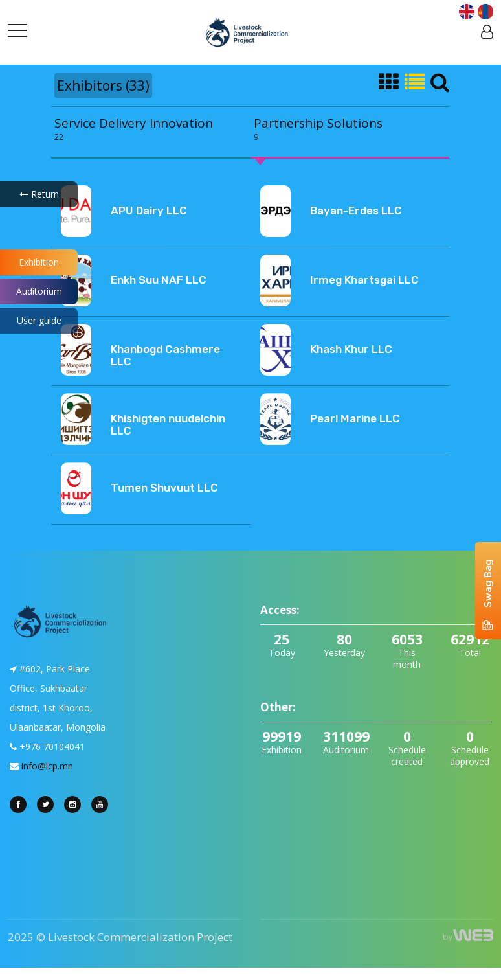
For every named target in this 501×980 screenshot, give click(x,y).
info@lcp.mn (47, 766)
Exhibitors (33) (103, 85)
